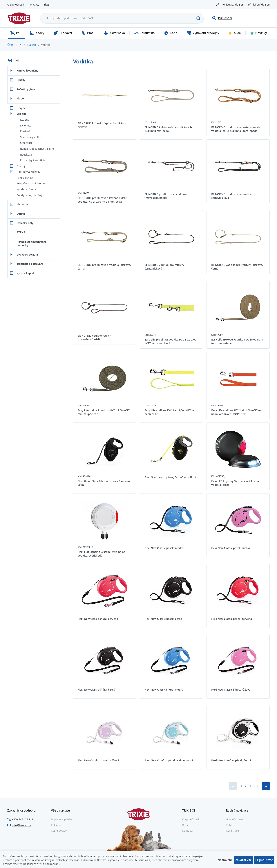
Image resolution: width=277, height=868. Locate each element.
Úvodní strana (235, 819)
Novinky (259, 33)
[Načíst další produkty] (266, 786)
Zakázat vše (243, 860)
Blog (46, 5)
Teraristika (144, 33)
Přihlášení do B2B (259, 5)
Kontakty (34, 5)
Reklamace (58, 825)
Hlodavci (63, 33)
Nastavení (225, 860)
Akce (235, 33)
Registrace (232, 831)
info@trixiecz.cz (22, 825)
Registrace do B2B (233, 5)
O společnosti (16, 5)
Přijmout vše (264, 860)
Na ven (32, 45)
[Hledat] (198, 18)
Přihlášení (232, 825)
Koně (171, 33)
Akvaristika (114, 33)
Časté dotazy (59, 831)
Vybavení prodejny (203, 33)
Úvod (10, 45)
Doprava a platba (62, 819)
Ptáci (88, 33)
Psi (15, 33)
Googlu (49, 860)
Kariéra (187, 825)
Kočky (37, 33)
